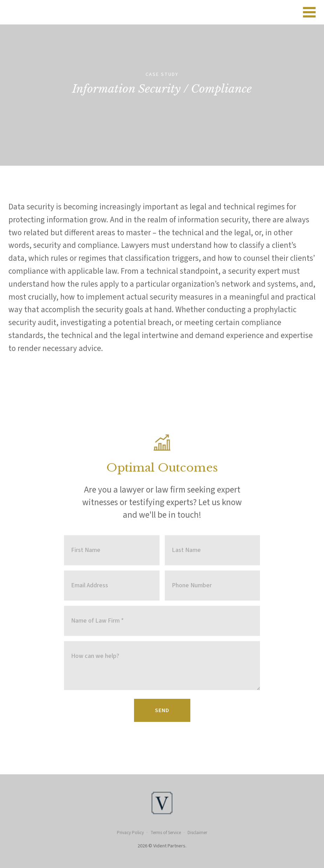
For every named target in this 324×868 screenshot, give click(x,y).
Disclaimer (197, 833)
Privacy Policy (130, 833)
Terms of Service (166, 833)
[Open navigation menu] (309, 12)
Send (162, 710)
